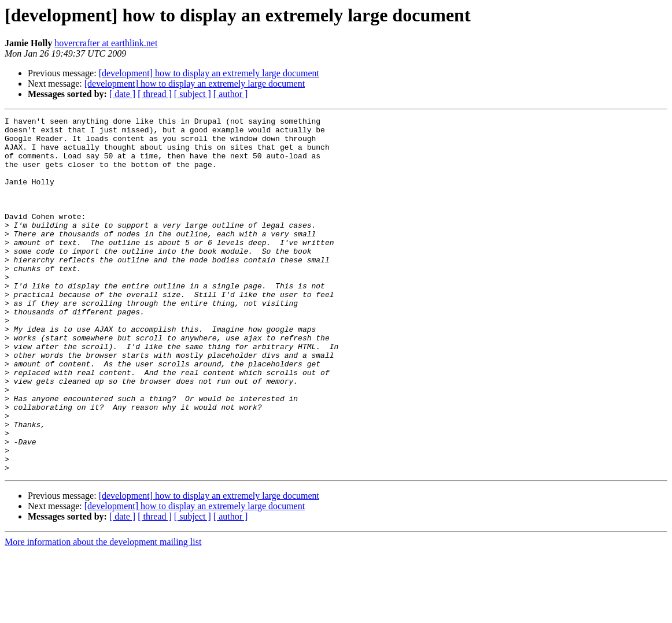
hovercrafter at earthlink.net (106, 43)
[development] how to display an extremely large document (209, 73)
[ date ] (122, 94)
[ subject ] (193, 94)
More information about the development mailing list (103, 613)
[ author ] (231, 94)
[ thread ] (155, 94)
